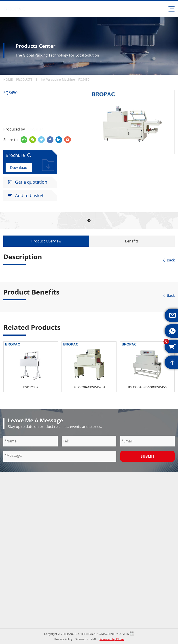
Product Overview (46, 241)
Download (19, 168)
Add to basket (26, 196)
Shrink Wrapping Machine (55, 80)
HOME (8, 80)
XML (94, 639)
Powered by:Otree (112, 639)
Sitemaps (82, 639)
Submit (147, 456)
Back (168, 260)
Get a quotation (28, 182)
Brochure (19, 155)
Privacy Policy (63, 639)
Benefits (132, 241)
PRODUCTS (24, 80)
